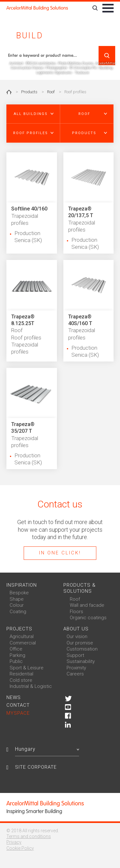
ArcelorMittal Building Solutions (37, 8)
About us (76, 629)
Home (9, 92)
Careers (75, 674)
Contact (18, 705)
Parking (17, 655)
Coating (18, 612)
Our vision (77, 636)
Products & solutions (80, 588)
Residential (21, 674)
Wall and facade (87, 605)
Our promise (80, 643)
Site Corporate (36, 767)
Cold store (21, 680)
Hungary (47, 749)
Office (16, 649)
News (14, 697)
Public (16, 661)
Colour (17, 605)
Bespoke (19, 593)
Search (107, 56)
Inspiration (22, 585)
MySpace (18, 713)
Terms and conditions (29, 836)
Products (29, 92)
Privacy (14, 842)
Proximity (76, 668)
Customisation (82, 649)
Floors (76, 612)
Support (75, 655)
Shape (17, 599)
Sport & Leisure (27, 668)
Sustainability (81, 661)
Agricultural (22, 636)
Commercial (23, 643)
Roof (51, 92)
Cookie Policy (20, 848)
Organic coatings (88, 618)
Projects (19, 629)
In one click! (60, 553)
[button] (33, 114)
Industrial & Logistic (31, 686)
